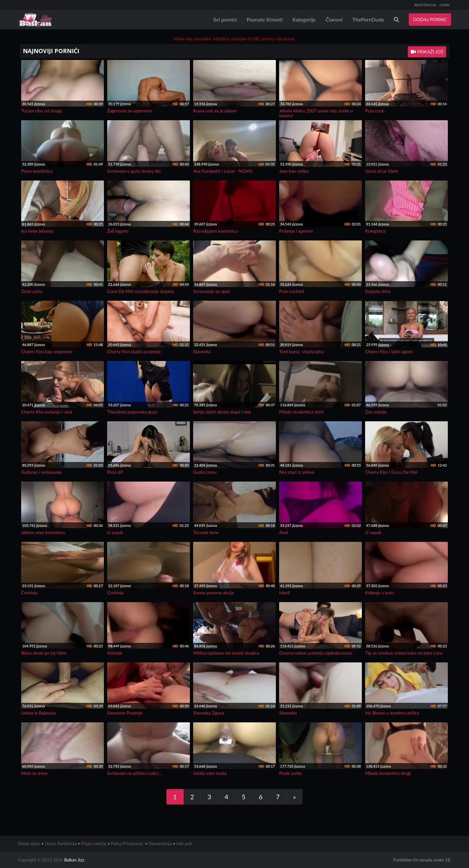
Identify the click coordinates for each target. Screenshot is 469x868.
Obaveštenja (160, 844)
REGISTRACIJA (425, 5)
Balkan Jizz (74, 860)
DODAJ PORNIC (430, 19)
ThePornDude (368, 19)
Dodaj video (29, 844)
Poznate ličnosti (264, 19)
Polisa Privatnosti (127, 844)
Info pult (184, 844)
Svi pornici (225, 19)
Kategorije (304, 19)
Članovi (334, 19)
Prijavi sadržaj (94, 844)
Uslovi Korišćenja (61, 844)
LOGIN (444, 5)
